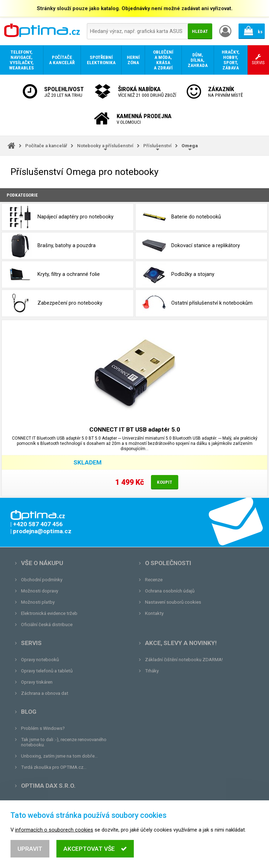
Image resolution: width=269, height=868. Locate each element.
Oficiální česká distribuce (47, 625)
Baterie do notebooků (182, 217)
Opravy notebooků (40, 660)
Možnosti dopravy (40, 591)
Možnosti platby (38, 602)
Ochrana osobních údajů (170, 591)
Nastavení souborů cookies (173, 602)
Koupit (165, 482)
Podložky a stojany (178, 274)
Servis (31, 643)
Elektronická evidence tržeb (49, 613)
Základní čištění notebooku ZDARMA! (184, 660)
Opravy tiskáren (37, 682)
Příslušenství (157, 146)
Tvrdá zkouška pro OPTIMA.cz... (54, 767)
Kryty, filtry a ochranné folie (54, 274)
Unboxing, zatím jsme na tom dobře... (59, 756)
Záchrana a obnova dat (45, 693)
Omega (190, 146)
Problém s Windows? (43, 728)
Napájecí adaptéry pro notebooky (61, 217)
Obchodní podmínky (42, 580)
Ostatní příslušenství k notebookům (197, 303)
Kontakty (154, 613)
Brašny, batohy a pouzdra (52, 246)
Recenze (154, 580)
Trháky (152, 671)
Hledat (200, 31)
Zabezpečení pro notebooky (55, 303)
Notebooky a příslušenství (105, 146)
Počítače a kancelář (46, 146)
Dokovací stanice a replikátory (191, 246)
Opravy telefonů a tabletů (47, 671)
